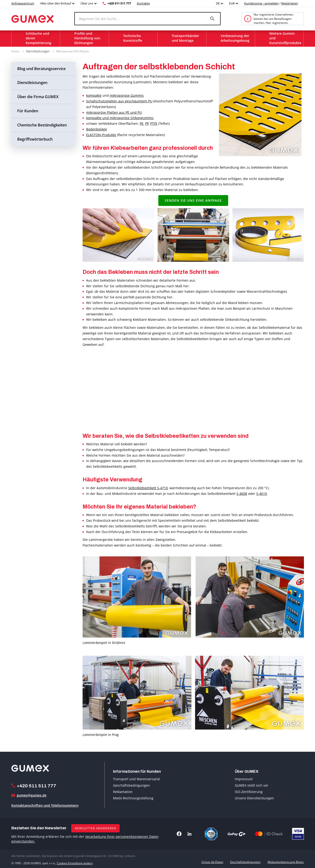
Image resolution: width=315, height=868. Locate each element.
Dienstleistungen (37, 51)
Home (15, 51)
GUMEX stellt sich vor (252, 785)
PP (147, 123)
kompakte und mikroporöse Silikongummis (120, 118)
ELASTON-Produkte (101, 134)
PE (142, 123)
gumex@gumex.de (32, 795)
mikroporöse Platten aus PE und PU (114, 112)
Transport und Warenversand (136, 778)
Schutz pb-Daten (212, 862)
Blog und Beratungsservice (41, 68)
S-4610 (262, 493)
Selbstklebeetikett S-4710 (148, 487)
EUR (232, 3)
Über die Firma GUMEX (38, 96)
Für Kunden (28, 111)
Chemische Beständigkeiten (42, 125)
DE (218, 3)
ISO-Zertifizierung (249, 791)
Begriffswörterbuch (35, 139)
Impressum (244, 778)
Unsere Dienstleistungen (254, 798)
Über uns (87, 3)
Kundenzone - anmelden (261, 3)
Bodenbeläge (97, 129)
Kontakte (143, 3)
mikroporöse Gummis (127, 95)
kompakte (94, 95)
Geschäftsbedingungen (131, 785)
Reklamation (123, 791)
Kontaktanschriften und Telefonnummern (45, 805)
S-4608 (242, 493)
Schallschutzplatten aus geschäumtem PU (119, 101)
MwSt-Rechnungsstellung (133, 798)
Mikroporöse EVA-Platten (71, 51)
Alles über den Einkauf (56, 3)
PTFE (154, 123)
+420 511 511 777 (119, 3)
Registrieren (290, 3)
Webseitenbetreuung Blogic (286, 862)
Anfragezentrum (23, 3)
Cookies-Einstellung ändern (75, 862)
